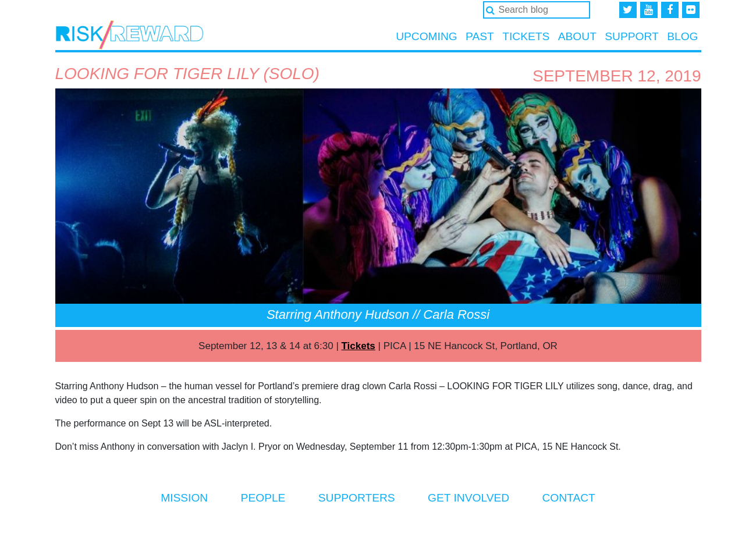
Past (480, 36)
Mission (184, 498)
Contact (568, 498)
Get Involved (468, 498)
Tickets (526, 36)
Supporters (357, 498)
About (577, 36)
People (263, 498)
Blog (682, 36)
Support (631, 36)
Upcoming (427, 36)
